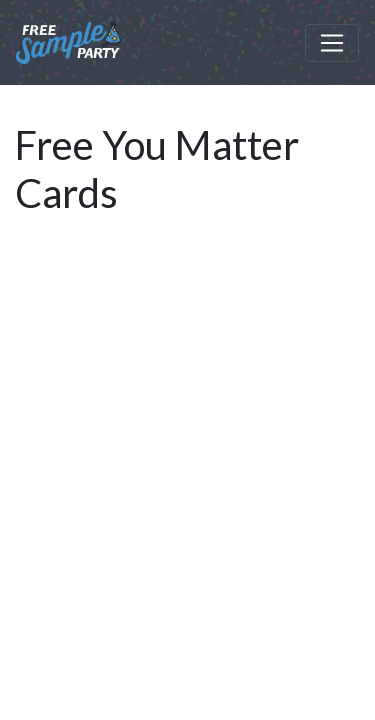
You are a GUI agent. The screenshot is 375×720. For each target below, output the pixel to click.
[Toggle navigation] (332, 43)
